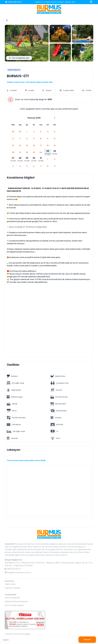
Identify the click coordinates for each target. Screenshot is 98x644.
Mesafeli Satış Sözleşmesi (16, 601)
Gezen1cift (10, 544)
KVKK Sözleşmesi (12, 598)
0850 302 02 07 (13, 2)
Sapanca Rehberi (13, 588)
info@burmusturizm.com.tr (18, 573)
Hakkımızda (10, 584)
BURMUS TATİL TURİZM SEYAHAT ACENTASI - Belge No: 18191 (55, 2)
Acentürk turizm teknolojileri (18, 634)
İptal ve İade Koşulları (14, 605)
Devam (87, 640)
